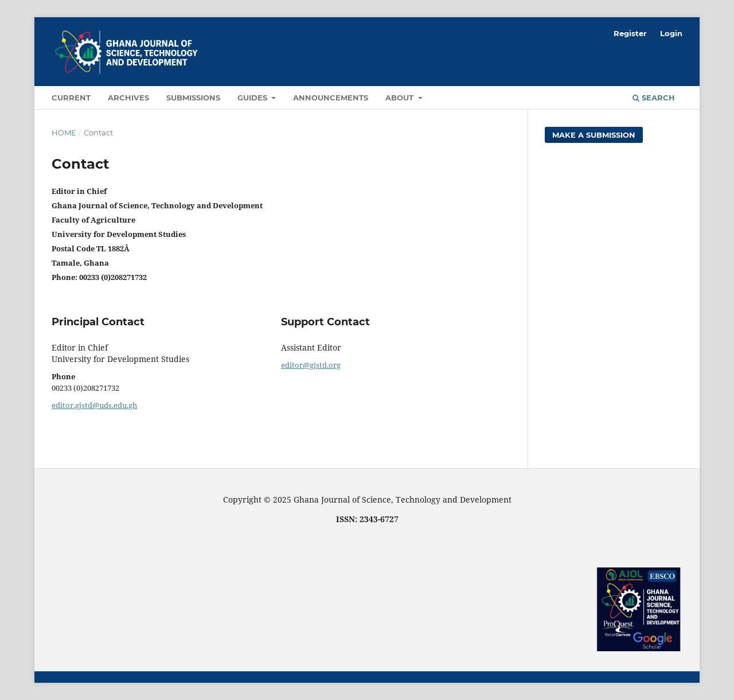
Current (71, 98)
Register (630, 33)
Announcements (331, 98)
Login (671, 33)
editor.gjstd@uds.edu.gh (94, 405)
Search (654, 98)
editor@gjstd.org (311, 365)
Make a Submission (594, 135)
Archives (128, 98)
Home (64, 133)
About (401, 98)
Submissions (193, 98)
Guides (253, 98)
